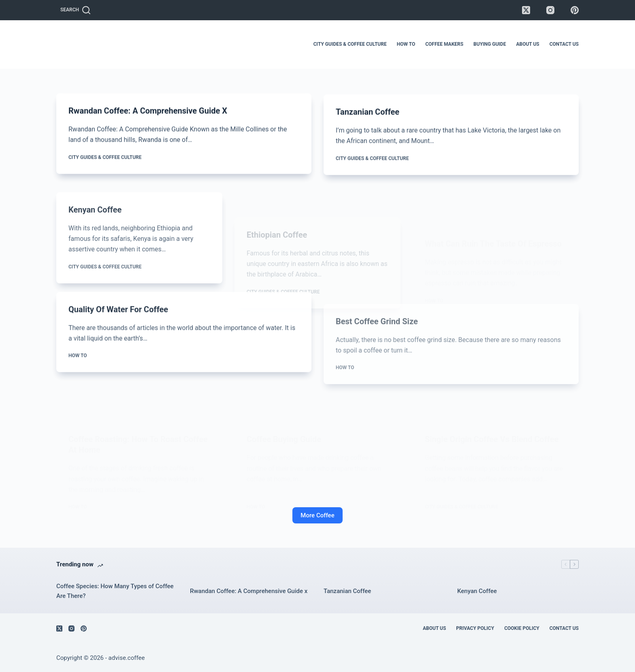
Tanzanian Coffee (368, 115)
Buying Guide (490, 44)
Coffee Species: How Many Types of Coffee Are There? (115, 591)
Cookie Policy (522, 628)
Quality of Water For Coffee (118, 317)
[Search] (75, 10)
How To (406, 44)
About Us (527, 44)
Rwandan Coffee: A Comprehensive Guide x (148, 111)
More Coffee (317, 515)
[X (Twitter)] (526, 10)
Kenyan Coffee (95, 226)
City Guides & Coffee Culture (350, 44)
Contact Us (564, 44)
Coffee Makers (444, 44)
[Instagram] (550, 10)
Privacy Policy (475, 628)
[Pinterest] (575, 10)
